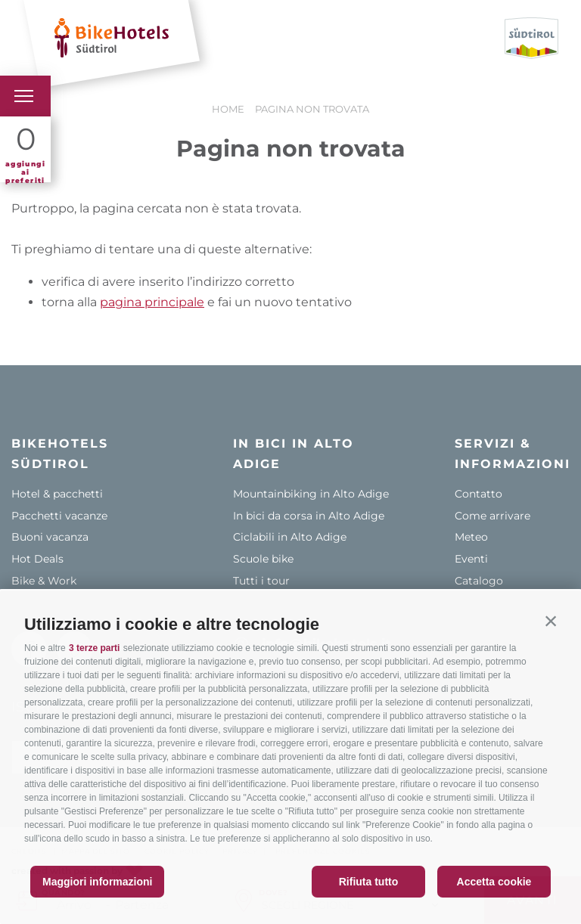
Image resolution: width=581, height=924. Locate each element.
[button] (551, 621)
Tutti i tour (261, 581)
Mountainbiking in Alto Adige (311, 494)
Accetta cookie (494, 882)
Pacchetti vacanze (59, 516)
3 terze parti (94, 648)
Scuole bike (263, 559)
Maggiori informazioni (97, 882)
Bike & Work (44, 581)
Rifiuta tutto (369, 882)
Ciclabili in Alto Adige (290, 537)
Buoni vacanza (50, 537)
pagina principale (152, 302)
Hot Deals (37, 559)
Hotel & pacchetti (57, 494)
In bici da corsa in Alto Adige (309, 516)
